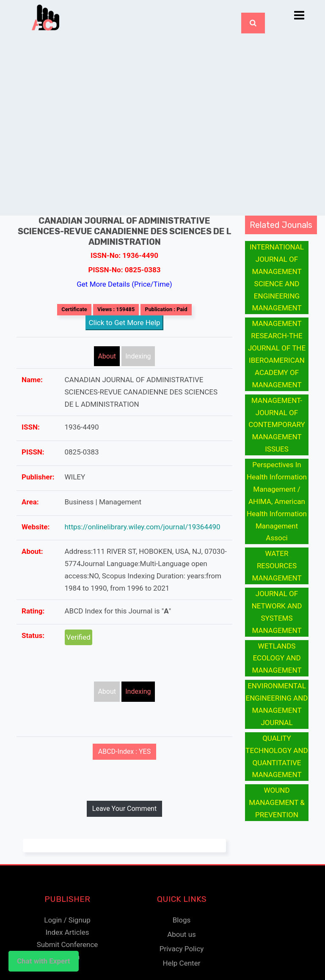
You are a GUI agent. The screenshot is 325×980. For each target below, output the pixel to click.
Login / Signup (67, 920)
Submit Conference (67, 944)
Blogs (182, 920)
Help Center (182, 963)
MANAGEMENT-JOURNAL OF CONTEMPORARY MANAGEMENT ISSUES (277, 425)
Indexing (138, 356)
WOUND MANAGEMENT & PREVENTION (277, 802)
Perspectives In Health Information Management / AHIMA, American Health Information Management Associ (277, 501)
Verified (78, 637)
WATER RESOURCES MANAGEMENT (277, 566)
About (107, 356)
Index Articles (67, 932)
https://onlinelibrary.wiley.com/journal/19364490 (143, 527)
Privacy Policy (182, 949)
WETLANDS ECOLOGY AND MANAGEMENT (277, 658)
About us (182, 934)
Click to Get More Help (125, 323)
